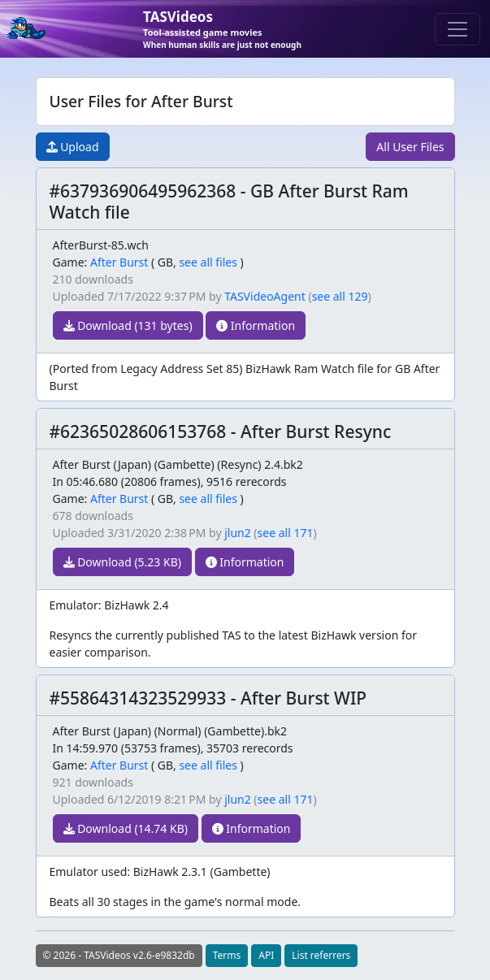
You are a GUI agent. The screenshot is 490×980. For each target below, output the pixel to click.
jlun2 (238, 533)
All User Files (410, 147)
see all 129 (340, 296)
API (266, 955)
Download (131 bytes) (128, 325)
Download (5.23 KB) (122, 562)
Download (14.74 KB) (126, 828)
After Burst (119, 262)
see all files (208, 262)
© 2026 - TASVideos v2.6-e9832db (119, 955)
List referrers (321, 955)
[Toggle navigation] (457, 29)
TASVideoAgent (265, 296)
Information (256, 325)
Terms (227, 955)
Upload (73, 147)
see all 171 (286, 533)
